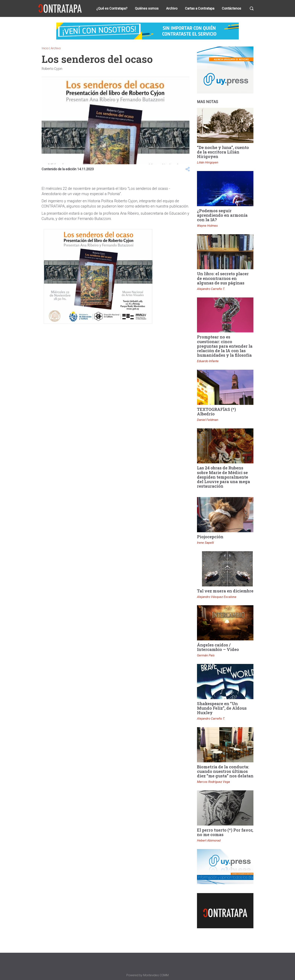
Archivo (172, 8)
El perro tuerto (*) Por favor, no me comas (225, 832)
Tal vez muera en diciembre (225, 591)
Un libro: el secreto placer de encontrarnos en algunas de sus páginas (223, 278)
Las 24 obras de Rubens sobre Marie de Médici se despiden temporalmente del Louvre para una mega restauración (224, 477)
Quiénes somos (147, 8)
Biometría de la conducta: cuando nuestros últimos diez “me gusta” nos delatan (225, 771)
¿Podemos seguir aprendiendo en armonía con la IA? (222, 215)
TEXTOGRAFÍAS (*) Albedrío (216, 412)
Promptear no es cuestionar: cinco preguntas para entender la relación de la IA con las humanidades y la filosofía (225, 346)
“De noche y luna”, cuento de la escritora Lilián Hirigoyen (223, 152)
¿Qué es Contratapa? (112, 8)
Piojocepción (210, 537)
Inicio (45, 48)
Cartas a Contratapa (200, 8)
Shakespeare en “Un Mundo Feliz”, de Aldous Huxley (222, 708)
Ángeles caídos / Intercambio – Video (218, 647)
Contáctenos (232, 8)
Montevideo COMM (156, 975)
